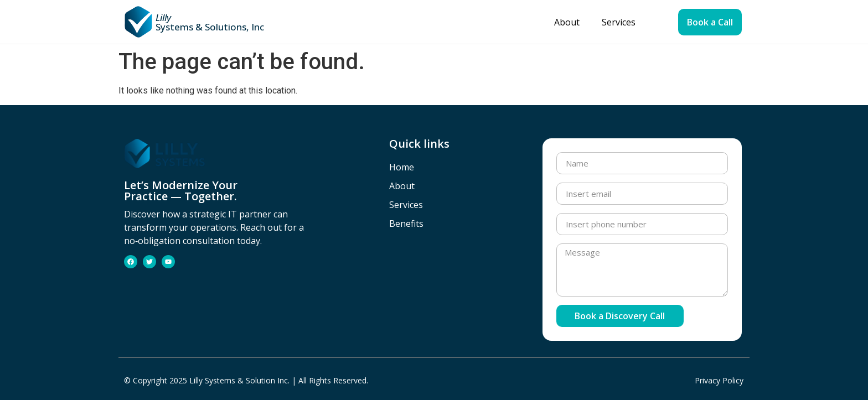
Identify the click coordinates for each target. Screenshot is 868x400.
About (567, 22)
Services (619, 22)
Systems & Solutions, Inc (210, 22)
